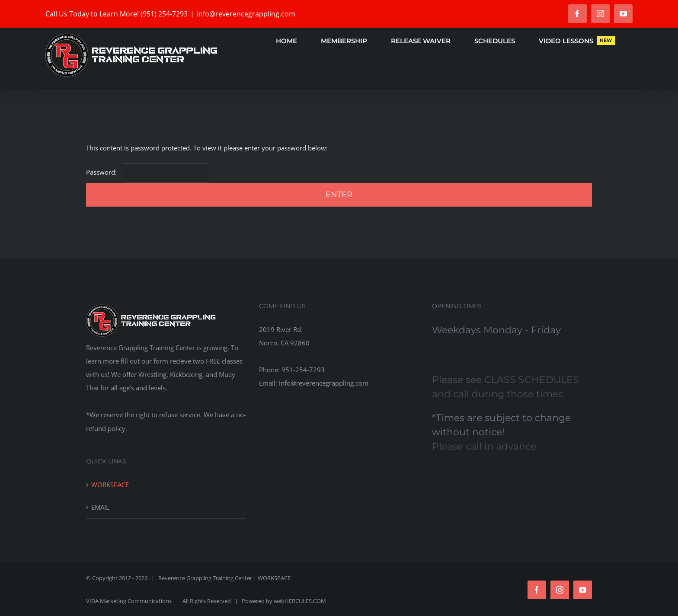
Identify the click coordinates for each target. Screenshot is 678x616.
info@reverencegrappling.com (246, 14)
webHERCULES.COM (300, 601)
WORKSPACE (110, 485)
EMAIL (100, 507)
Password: (148, 172)
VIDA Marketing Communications (129, 601)
